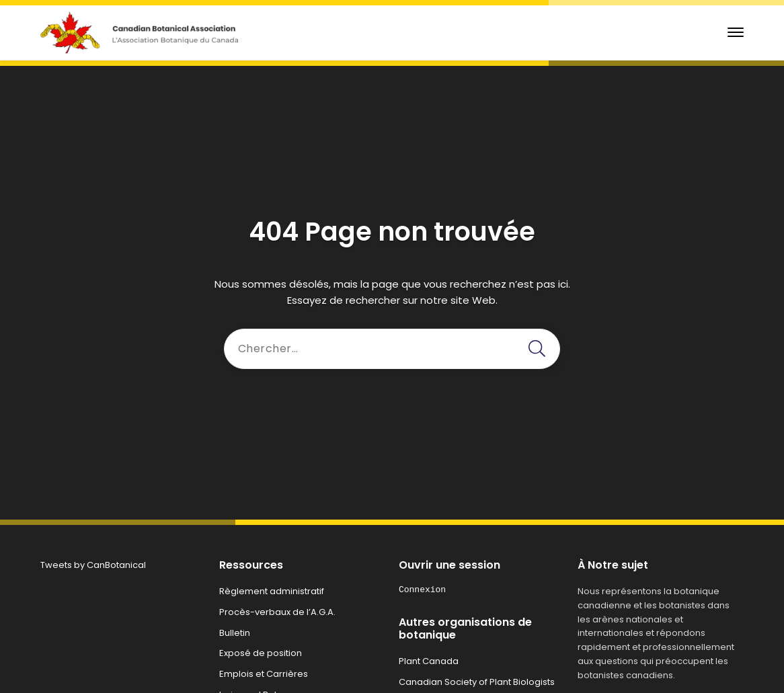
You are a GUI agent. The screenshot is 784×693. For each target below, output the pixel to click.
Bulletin (235, 633)
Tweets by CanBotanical (93, 565)
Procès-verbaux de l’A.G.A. (277, 612)
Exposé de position (261, 653)
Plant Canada (429, 661)
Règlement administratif (272, 591)
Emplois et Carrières (264, 674)
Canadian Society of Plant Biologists (477, 682)
